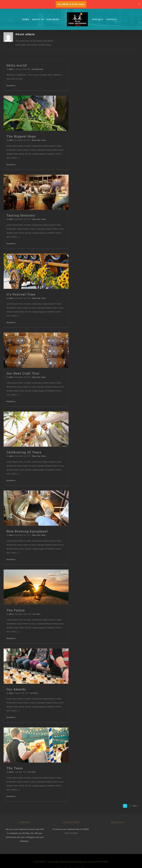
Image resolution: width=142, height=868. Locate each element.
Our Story (37, 614)
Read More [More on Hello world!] (11, 86)
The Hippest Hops (21, 136)
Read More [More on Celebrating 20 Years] (11, 481)
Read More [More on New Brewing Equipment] (11, 560)
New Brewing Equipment (27, 531)
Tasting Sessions (21, 215)
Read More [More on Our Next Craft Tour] (11, 402)
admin (11, 69)
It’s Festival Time (21, 294)
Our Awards (16, 689)
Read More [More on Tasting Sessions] (11, 244)
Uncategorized (37, 69)
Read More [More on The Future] (11, 638)
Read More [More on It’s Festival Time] (11, 323)
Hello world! (17, 65)
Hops (39, 140)
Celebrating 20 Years (24, 452)
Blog (34, 140)
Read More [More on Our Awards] (11, 717)
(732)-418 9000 (71, 833)
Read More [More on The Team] (11, 796)
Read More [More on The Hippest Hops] (11, 165)
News (44, 140)
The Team (15, 768)
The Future (16, 610)
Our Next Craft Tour (23, 373)
